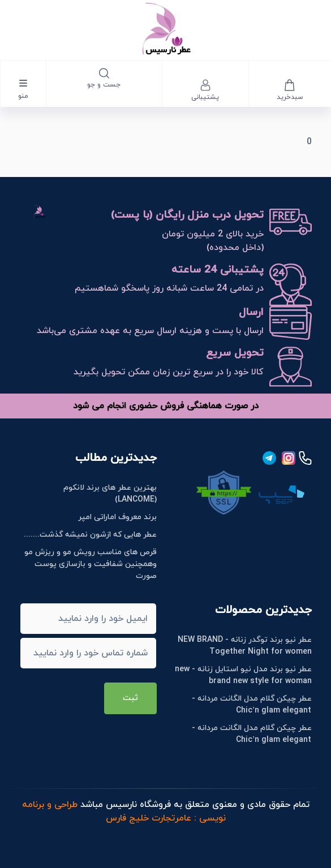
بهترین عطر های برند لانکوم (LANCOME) (110, 494)
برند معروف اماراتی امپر (117, 517)
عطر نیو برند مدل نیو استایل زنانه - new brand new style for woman (243, 675)
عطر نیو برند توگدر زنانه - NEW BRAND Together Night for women (245, 646)
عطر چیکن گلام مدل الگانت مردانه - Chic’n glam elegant (252, 705)
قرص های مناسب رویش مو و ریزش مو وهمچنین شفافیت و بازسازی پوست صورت (91, 564)
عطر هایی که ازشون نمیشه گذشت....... (90, 535)
